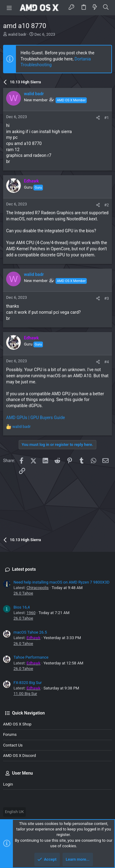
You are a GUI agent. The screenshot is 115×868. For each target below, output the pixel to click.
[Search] (106, 7)
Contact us (13, 745)
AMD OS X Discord (19, 756)
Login (8, 784)
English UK (14, 812)
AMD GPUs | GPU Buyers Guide (36, 418)
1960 (31, 613)
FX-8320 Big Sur (28, 683)
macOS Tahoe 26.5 (30, 632)
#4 (107, 362)
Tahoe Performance (31, 657)
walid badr (17, 34)
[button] (9, 8)
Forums (10, 734)
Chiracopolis (38, 588)
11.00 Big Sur (25, 694)
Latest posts (24, 569)
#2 (107, 205)
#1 (107, 118)
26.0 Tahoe (23, 593)
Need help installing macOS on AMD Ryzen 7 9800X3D (61, 582)
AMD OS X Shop (17, 724)
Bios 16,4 (22, 607)
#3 (107, 298)
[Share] (98, 118)
